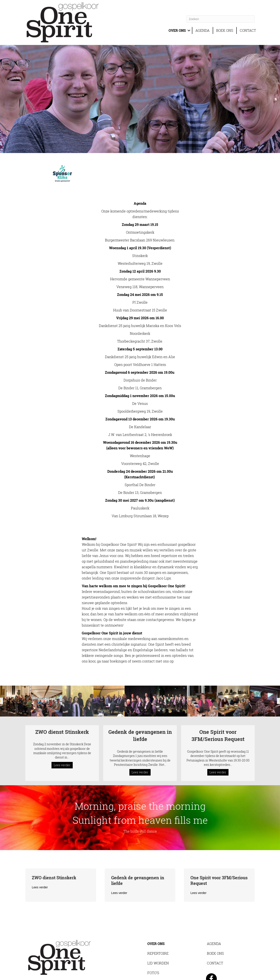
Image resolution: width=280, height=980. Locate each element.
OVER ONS (176, 30)
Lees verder (63, 743)
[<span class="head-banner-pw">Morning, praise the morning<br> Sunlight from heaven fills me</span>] (140, 801)
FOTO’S (153, 956)
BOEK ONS (225, 30)
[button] (189, 30)
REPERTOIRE (158, 936)
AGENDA (203, 30)
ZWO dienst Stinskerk (62, 715)
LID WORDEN (158, 946)
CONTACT (248, 30)
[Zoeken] (220, 19)
